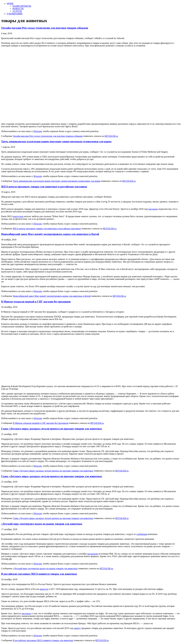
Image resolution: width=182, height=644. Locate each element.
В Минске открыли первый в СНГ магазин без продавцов (36, 302)
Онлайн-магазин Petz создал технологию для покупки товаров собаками (45, 28)
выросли (44, 589)
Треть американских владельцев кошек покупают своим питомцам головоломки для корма (56, 141)
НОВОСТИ (18, 9)
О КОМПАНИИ (15, 14)
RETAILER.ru (111, 136)
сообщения (142, 534)
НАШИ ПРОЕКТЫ (22, 6)
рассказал (153, 209)
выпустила (18, 216)
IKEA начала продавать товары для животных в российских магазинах (44, 187)
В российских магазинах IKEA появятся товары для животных (39, 574)
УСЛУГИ (17, 11)
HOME (10, 3)
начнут (77, 628)
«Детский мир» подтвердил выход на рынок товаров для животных (42, 524)
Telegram (38, 131)
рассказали (93, 554)
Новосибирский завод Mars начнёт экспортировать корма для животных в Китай (50, 234)
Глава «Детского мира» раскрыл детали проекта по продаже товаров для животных (52, 429)
